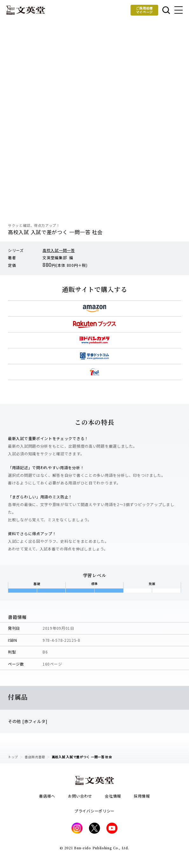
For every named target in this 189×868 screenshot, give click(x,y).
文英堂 (26, 10)
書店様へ (47, 796)
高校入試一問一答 (59, 250)
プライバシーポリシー (94, 811)
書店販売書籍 (35, 757)
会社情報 (113, 796)
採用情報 (142, 796)
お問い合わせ (80, 796)
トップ (13, 757)
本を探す (166, 10)
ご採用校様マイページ (145, 10)
